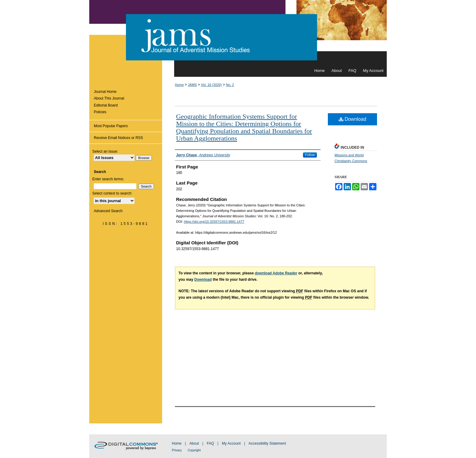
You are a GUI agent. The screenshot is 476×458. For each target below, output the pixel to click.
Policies (100, 112)
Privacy (177, 450)
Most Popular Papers (111, 126)
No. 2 (230, 85)
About (194, 443)
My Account (231, 443)
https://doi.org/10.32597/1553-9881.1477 (214, 222)
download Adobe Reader (276, 273)
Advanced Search (108, 211)
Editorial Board (106, 105)
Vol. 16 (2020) (211, 85)
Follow (310, 155)
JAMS (192, 85)
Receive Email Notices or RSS (118, 138)
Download (353, 119)
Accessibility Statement (267, 443)
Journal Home (105, 92)
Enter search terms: (108, 179)
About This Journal (109, 98)
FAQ (210, 443)
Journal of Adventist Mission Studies (238, 32)
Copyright (194, 450)
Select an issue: (105, 151)
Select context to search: (112, 193)
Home (179, 85)
